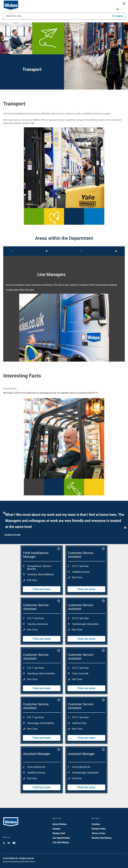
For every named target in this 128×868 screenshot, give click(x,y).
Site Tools (95, 818)
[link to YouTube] (14, 843)
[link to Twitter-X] (4, 843)
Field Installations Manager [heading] (36, 555)
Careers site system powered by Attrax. (19, 862)
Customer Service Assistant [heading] (81, 555)
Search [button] (119, 16)
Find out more (42, 589)
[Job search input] (43, 16)
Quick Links (57, 818)
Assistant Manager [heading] (37, 754)
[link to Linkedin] (9, 843)
